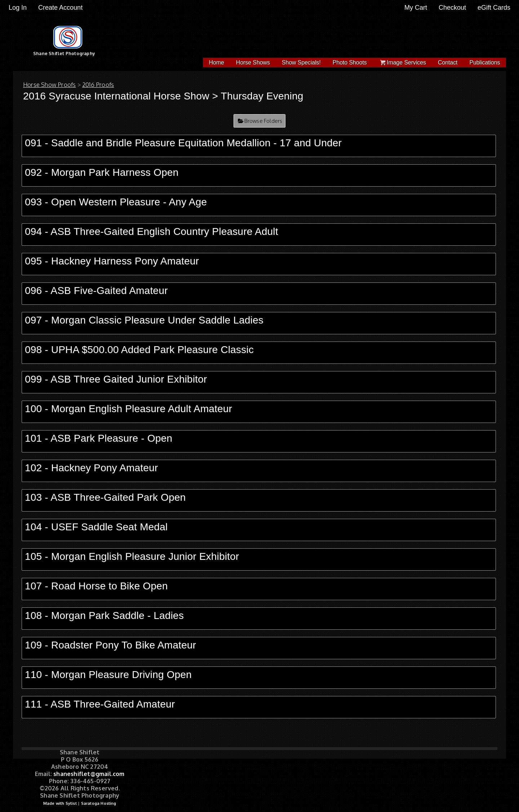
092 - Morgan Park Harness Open (102, 172)
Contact (448, 63)
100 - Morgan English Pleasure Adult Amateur (128, 409)
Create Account (60, 8)
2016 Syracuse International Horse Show (116, 96)
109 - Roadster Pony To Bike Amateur (110, 645)
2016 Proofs (98, 85)
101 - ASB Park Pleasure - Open (99, 438)
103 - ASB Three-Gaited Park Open (105, 497)
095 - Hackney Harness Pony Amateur (112, 261)
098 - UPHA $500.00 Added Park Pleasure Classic (139, 350)
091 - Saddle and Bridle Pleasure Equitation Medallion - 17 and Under (183, 143)
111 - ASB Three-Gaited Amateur (100, 704)
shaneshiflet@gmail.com (89, 774)
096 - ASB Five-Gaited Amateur (96, 291)
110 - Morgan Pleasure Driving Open (108, 675)
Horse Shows (253, 63)
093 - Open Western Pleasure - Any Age (116, 202)
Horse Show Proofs (49, 85)
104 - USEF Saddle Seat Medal (96, 527)
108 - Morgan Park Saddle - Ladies (104, 615)
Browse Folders (263, 121)
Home (217, 63)
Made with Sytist (60, 803)
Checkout (452, 8)
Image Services (402, 63)
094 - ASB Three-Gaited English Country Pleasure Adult (152, 231)
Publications (485, 63)
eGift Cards (494, 8)
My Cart (417, 8)
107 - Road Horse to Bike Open (96, 586)
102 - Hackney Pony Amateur (91, 468)
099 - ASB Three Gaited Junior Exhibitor (116, 379)
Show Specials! (301, 63)
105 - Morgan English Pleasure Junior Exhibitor (132, 556)
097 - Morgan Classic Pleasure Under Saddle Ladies (144, 320)
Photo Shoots (350, 63)
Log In (18, 8)
